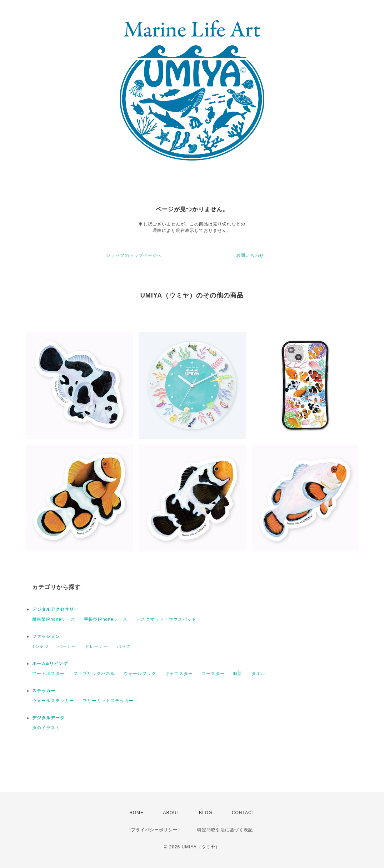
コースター (213, 674)
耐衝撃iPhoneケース (54, 619)
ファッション (46, 636)
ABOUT (171, 813)
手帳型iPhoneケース (106, 619)
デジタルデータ (48, 718)
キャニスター (179, 674)
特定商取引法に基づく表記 (225, 830)
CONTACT (243, 813)
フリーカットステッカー (108, 701)
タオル (258, 674)
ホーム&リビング (50, 664)
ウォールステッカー (53, 701)
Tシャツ (41, 646)
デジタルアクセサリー (55, 609)
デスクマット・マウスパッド (166, 619)
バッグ (124, 646)
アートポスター (48, 674)
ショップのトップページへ (134, 255)
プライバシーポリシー (154, 830)
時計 (238, 674)
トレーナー (97, 646)
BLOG (206, 813)
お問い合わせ (250, 255)
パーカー (67, 646)
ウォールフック (140, 674)
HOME (136, 813)
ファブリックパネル (94, 674)
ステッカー (44, 691)
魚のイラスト (46, 728)
